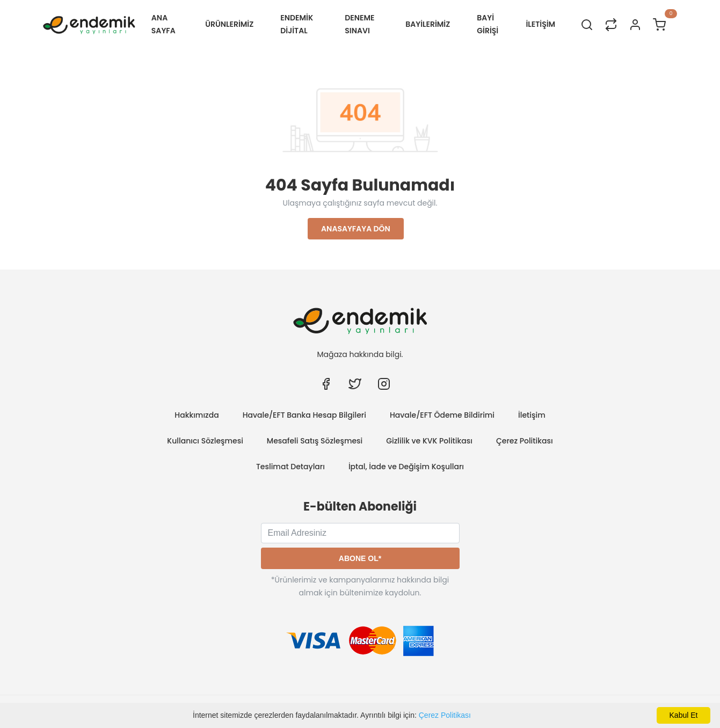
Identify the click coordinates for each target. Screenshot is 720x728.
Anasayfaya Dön (356, 229)
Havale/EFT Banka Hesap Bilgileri (304, 415)
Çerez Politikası (445, 715)
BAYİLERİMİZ (428, 24)
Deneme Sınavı (359, 24)
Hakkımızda (197, 415)
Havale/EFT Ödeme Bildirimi (442, 415)
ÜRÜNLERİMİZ (229, 24)
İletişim (532, 415)
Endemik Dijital (297, 24)
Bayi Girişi (488, 24)
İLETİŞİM (540, 24)
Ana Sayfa (163, 24)
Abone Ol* (360, 558)
